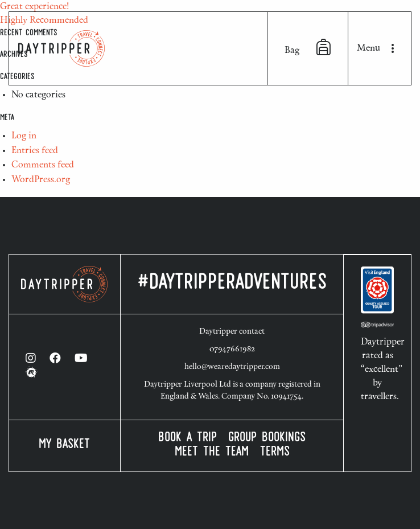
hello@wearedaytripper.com (232, 367)
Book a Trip (188, 439)
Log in (24, 136)
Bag (308, 47)
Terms (275, 453)
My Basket (64, 445)
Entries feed (35, 151)
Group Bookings (267, 439)
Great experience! (34, 7)
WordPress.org (41, 180)
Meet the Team (212, 453)
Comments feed (43, 165)
